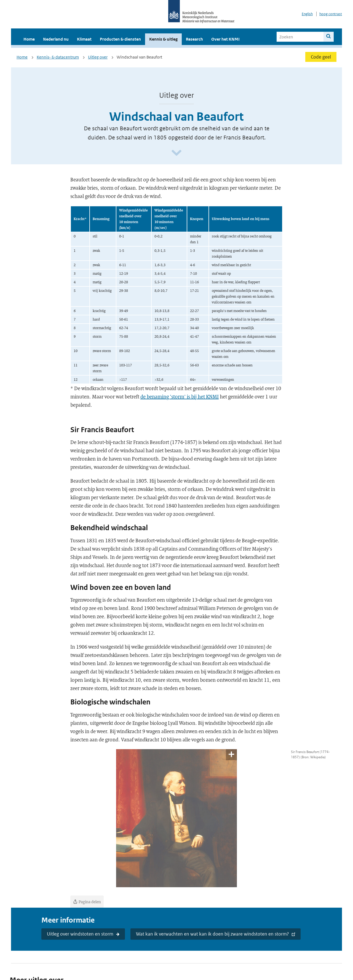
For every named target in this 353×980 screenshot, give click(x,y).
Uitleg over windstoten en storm (80, 934)
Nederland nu (56, 39)
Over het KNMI (225, 39)
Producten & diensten (120, 39)
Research (194, 39)
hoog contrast (331, 14)
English (307, 14)
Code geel (321, 57)
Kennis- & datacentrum (58, 57)
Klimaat (84, 39)
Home (29, 39)
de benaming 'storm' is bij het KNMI (180, 397)
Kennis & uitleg (163, 39)
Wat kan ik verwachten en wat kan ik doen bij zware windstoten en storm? (212, 934)
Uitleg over (98, 57)
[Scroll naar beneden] (176, 153)
